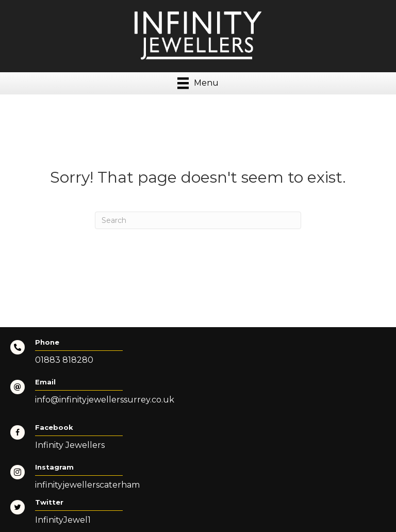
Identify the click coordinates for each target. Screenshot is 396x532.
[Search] (198, 220)
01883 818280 (64, 360)
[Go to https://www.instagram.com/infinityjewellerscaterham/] (198, 480)
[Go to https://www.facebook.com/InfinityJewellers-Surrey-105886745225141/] (198, 440)
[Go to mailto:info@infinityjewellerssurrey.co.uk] (198, 395)
